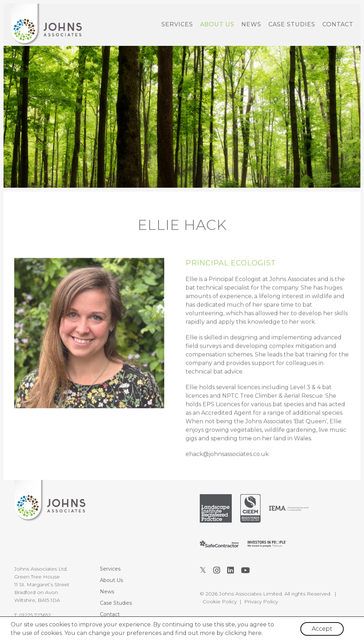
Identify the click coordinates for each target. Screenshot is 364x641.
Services (177, 24)
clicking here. (244, 633)
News (251, 24)
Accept (322, 629)
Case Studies (292, 24)
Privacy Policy (261, 602)
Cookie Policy (220, 602)
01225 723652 (35, 615)
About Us (217, 24)
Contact (338, 24)
